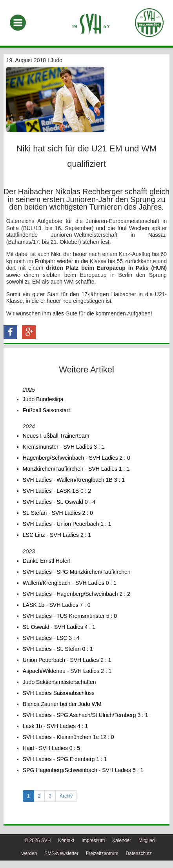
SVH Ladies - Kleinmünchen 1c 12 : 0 (68, 737)
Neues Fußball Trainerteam (56, 436)
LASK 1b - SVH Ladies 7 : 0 (57, 605)
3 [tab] (50, 796)
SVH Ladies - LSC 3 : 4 (51, 638)
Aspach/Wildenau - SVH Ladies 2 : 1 (67, 671)
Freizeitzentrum (102, 853)
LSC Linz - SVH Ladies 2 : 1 (57, 535)
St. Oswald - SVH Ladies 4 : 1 (59, 627)
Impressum (93, 840)
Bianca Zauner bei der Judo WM (62, 704)
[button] (10, 332)
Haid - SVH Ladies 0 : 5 (51, 748)
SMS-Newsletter (61, 853)
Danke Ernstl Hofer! (47, 561)
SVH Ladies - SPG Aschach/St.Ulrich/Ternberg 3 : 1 (86, 715)
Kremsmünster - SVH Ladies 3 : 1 (64, 447)
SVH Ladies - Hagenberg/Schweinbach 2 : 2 (76, 594)
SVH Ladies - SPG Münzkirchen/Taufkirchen (77, 572)
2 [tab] (39, 796)
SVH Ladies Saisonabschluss (59, 693)
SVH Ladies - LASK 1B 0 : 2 (57, 491)
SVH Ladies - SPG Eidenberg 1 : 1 (65, 759)
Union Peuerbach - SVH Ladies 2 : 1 (67, 660)
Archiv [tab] (66, 796)
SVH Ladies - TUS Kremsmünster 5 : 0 (70, 616)
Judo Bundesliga (43, 399)
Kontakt (66, 840)
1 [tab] (28, 796)
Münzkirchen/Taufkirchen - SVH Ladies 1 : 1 (76, 469)
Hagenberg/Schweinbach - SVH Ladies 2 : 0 (76, 458)
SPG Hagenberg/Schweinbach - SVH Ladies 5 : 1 (83, 770)
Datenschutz (139, 853)
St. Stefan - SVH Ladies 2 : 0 (58, 513)
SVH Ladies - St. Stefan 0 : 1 (58, 649)
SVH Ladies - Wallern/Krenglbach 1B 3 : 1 (74, 480)
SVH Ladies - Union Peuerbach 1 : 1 (67, 524)
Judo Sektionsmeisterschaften (59, 682)
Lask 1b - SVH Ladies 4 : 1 (56, 726)
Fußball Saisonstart (46, 410)
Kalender (122, 840)
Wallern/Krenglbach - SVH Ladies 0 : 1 (70, 583)
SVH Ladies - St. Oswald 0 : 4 (59, 502)
